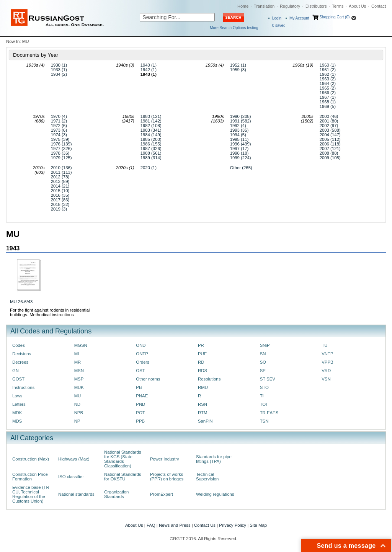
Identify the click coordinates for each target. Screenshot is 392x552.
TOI (264, 404)
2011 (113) (61, 172)
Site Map (258, 525)
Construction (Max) (31, 459)
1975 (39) (60, 139)
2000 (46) (329, 116)
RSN (203, 404)
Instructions (23, 387)
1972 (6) (59, 126)
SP (263, 371)
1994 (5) (238, 135)
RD (201, 362)
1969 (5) (328, 106)
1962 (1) (328, 74)
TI (262, 396)
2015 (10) (60, 191)
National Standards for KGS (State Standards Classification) (123, 459)
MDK (17, 413)
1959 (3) (238, 70)
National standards (76, 494)
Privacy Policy (233, 525)
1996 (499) (241, 144)
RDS (203, 371)
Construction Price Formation (30, 477)
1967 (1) (328, 97)
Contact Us (205, 525)
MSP (79, 379)
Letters (19, 404)
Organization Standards (116, 494)
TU (324, 345)
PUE (202, 354)
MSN (79, 371)
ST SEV (268, 379)
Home (243, 6)
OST (140, 371)
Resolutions (209, 379)
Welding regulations (215, 494)
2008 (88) (329, 153)
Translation (264, 6)
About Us (357, 6)
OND (141, 345)
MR (78, 362)
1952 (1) (238, 65)
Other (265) (241, 168)
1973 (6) (59, 130)
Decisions (22, 354)
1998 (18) (239, 153)
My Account (299, 18)
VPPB (327, 362)
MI (77, 354)
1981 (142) (151, 121)
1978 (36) (60, 153)
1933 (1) (59, 70)
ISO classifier (71, 477)
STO (264, 387)
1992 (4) (238, 126)
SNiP (265, 345)
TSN (264, 421)
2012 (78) (60, 177)
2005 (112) (330, 139)
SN (263, 354)
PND (140, 404)
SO (263, 362)
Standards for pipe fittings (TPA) (214, 459)
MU (78, 396)
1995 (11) (239, 139)
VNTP (327, 354)
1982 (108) (151, 126)
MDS (17, 421)
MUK (79, 387)
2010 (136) (61, 168)
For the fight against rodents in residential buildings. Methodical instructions (50, 312)
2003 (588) (330, 130)
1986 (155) (151, 144)
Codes (19, 345)
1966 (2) (328, 93)
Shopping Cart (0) (334, 17)
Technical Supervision (207, 477)
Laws (17, 396)
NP (77, 421)
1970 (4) (59, 116)
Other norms (148, 379)
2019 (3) (59, 209)
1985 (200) (151, 139)
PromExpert (162, 494)
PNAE (142, 396)
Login (277, 18)
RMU (203, 387)
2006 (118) (330, 144)
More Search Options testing (234, 28)
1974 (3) (59, 135)
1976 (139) (61, 144)
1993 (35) (239, 130)
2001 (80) (329, 121)
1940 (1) (149, 65)
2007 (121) (330, 149)
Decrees (20, 362)
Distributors (316, 6)
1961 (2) (328, 70)
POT (140, 413)
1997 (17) (239, 149)
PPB (140, 421)
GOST (18, 379)
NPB (79, 413)
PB (139, 387)
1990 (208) (241, 116)
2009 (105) (330, 158)
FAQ (151, 525)
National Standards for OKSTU (123, 477)
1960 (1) (328, 65)
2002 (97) (329, 126)
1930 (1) (59, 65)
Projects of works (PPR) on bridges (167, 477)
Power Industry (165, 459)
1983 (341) (151, 130)
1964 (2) (328, 83)
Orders (143, 362)
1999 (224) (241, 158)
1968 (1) (328, 102)
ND (77, 404)
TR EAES (269, 413)
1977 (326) (61, 149)
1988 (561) (151, 153)
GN (16, 371)
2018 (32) (60, 204)
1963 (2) (328, 79)
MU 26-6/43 (21, 302)
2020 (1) (149, 168)
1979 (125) (61, 158)
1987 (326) (151, 149)
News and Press (175, 525)
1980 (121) (151, 116)
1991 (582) (241, 121)
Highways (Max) (74, 459)
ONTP (142, 354)
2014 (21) (60, 186)
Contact (379, 6)
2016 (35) (60, 195)
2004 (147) (330, 135)
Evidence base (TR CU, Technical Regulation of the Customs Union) (31, 494)
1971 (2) (59, 121)
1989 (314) (151, 158)
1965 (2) (328, 88)
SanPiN (205, 421)
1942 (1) (149, 70)
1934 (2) (59, 74)
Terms (338, 6)
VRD (326, 371)
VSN (326, 379)
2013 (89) (60, 181)
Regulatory (290, 6)
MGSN (81, 345)
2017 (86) (60, 200)
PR (201, 345)
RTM (203, 413)
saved (279, 25)
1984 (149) (151, 135)
